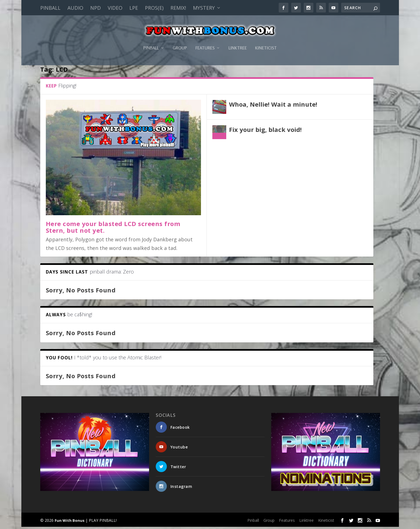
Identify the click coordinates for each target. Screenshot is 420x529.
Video (115, 8)
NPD (95, 8)
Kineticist (266, 40)
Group (180, 40)
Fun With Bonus (70, 522)
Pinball (50, 8)
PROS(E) (154, 8)
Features (205, 40)
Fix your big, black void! (265, 132)
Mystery (204, 8)
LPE (134, 8)
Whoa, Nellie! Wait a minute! (273, 106)
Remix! (178, 8)
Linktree (238, 40)
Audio (75, 8)
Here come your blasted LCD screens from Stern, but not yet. (113, 229)
